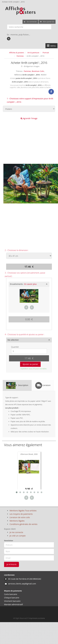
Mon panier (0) (47, 22)
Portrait (46, 53)
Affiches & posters (17, 53)
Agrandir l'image (29, 118)
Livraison (43, 385)
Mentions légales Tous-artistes (23, 511)
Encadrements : (23, 284)
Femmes (20, 56)
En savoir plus (30, 284)
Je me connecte (16, 532)
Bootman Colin (38, 71)
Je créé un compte (18, 536)
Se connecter (30, 22)
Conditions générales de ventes (23, 524)
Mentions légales (17, 521)
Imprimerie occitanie (37, 618)
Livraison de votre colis (20, 517)
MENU (51, 46)
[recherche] (9, 39)
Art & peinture (33, 53)
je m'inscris (12, 564)
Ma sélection (13, 340)
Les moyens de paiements (21, 514)
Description (17, 385)
